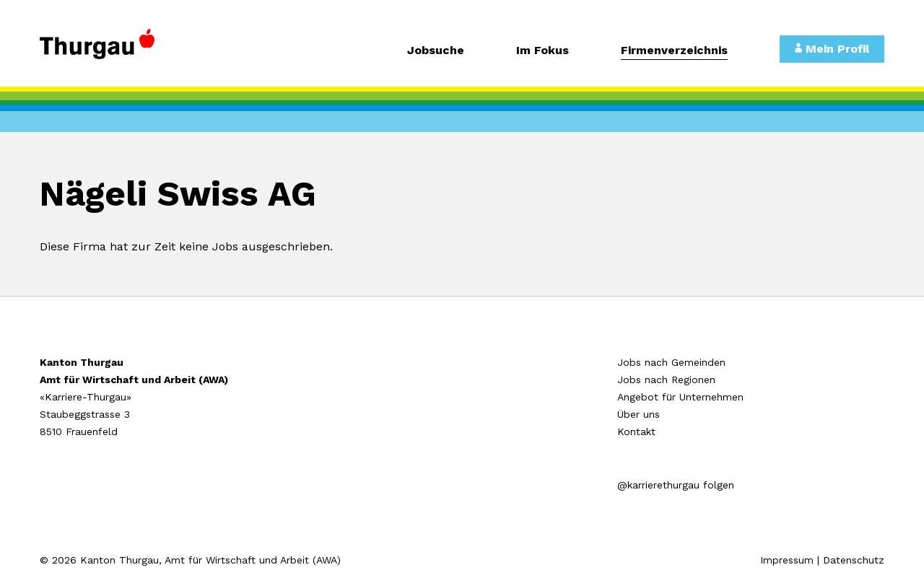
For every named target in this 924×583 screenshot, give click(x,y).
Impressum (787, 560)
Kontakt (636, 431)
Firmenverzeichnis (674, 51)
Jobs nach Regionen (666, 380)
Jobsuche (436, 51)
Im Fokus (542, 51)
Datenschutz (854, 560)
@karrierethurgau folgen (676, 485)
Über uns (638, 414)
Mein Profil (832, 49)
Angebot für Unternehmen (680, 397)
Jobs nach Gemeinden (671, 362)
